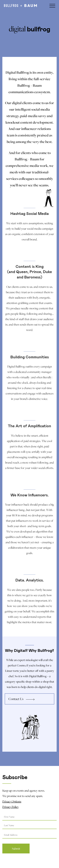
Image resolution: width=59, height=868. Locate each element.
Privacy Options (12, 801)
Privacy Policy (11, 807)
